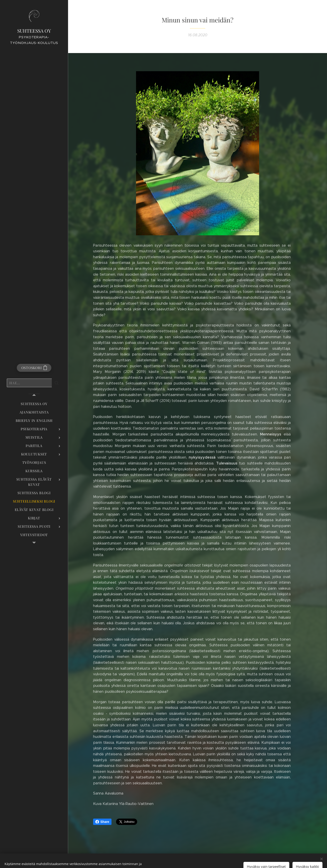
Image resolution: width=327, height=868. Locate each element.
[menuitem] (34, 404)
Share (102, 822)
